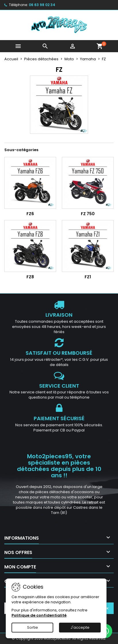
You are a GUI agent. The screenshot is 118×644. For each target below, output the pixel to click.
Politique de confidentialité (39, 615)
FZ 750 (88, 214)
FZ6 (30, 214)
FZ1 (88, 277)
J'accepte (80, 627)
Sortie (33, 627)
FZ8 (30, 277)
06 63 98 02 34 (42, 5)
